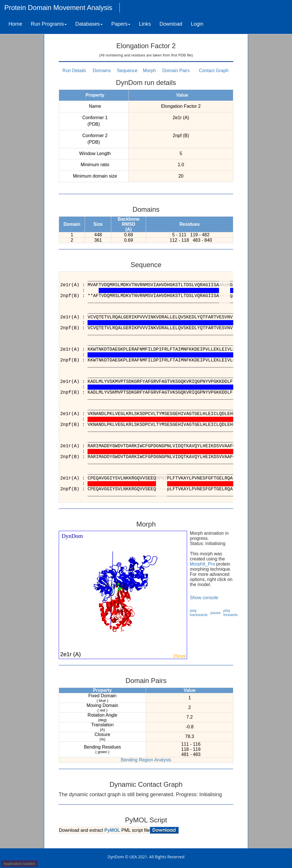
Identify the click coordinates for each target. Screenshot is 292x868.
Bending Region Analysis (146, 760)
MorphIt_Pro (202, 564)
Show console (204, 598)
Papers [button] (121, 24)
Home (15, 24)
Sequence (127, 71)
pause (215, 613)
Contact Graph (214, 71)
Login (197, 24)
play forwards (230, 613)
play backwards (199, 613)
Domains (102, 71)
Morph (149, 71)
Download (171, 24)
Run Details (74, 71)
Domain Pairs (176, 71)
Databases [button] (89, 24)
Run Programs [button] (49, 24)
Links (145, 24)
